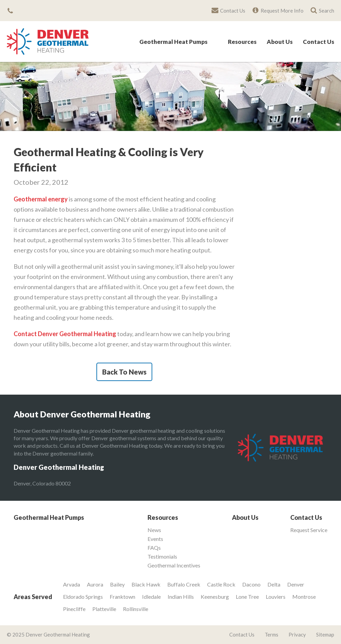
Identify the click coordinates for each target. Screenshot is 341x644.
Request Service (309, 530)
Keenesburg (215, 597)
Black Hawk (146, 584)
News (154, 530)
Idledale (151, 597)
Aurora (95, 584)
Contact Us (319, 42)
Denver (296, 584)
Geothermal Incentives (174, 565)
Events (155, 539)
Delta (274, 584)
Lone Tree (247, 597)
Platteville (104, 609)
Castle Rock (221, 584)
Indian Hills (181, 597)
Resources (242, 42)
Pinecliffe (74, 609)
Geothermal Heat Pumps (173, 42)
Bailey (117, 584)
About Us (280, 42)
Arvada (72, 584)
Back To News (124, 372)
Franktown (122, 597)
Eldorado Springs (83, 597)
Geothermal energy (41, 199)
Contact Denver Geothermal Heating (65, 334)
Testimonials (162, 557)
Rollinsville (136, 609)
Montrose (304, 597)
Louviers (276, 597)
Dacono (251, 584)
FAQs (154, 548)
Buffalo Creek (184, 584)
